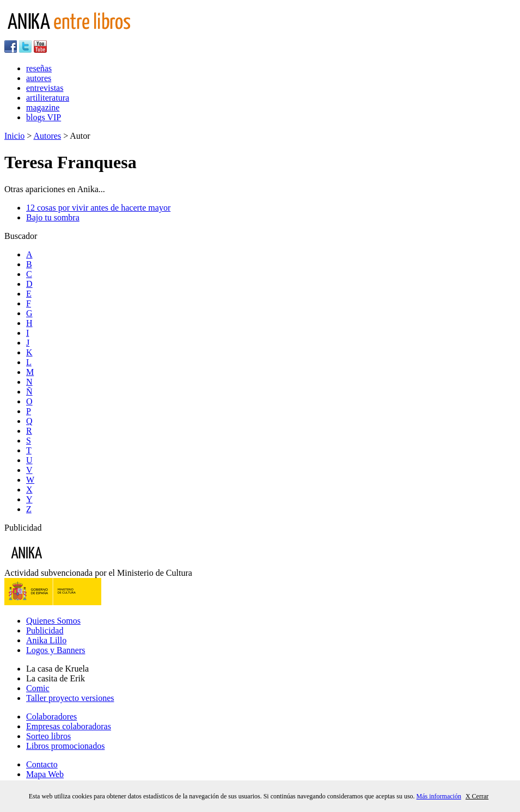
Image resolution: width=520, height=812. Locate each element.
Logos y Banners (56, 650)
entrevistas (45, 88)
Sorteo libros (48, 736)
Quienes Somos (53, 621)
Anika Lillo (46, 640)
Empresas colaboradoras (69, 726)
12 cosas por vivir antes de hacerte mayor (98, 208)
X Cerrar (477, 796)
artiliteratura (48, 98)
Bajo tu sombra (53, 217)
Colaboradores (51, 716)
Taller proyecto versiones (70, 698)
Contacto (42, 764)
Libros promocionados (65, 746)
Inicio (14, 136)
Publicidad (45, 630)
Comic (38, 688)
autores (39, 78)
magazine (43, 107)
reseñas (39, 68)
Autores (47, 136)
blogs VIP (44, 117)
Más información (439, 796)
